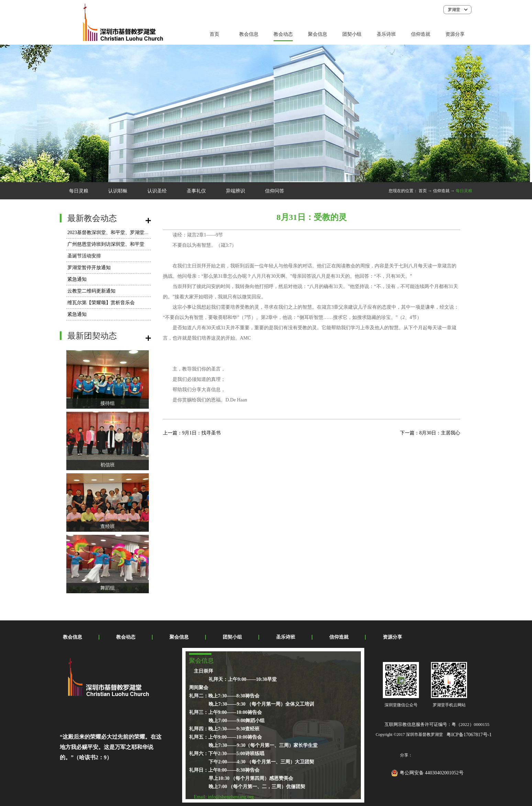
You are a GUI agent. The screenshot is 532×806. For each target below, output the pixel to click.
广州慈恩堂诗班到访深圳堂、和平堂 (106, 244)
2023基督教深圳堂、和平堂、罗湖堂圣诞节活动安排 (123, 233)
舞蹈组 (108, 588)
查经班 (108, 526)
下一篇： (430, 433)
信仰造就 (441, 191)
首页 (214, 34)
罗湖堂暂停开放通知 (89, 268)
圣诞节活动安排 (84, 256)
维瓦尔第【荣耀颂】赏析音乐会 (101, 303)
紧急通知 (77, 279)
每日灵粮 (464, 191)
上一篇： (192, 433)
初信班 (108, 465)
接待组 (108, 403)
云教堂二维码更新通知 (91, 291)
